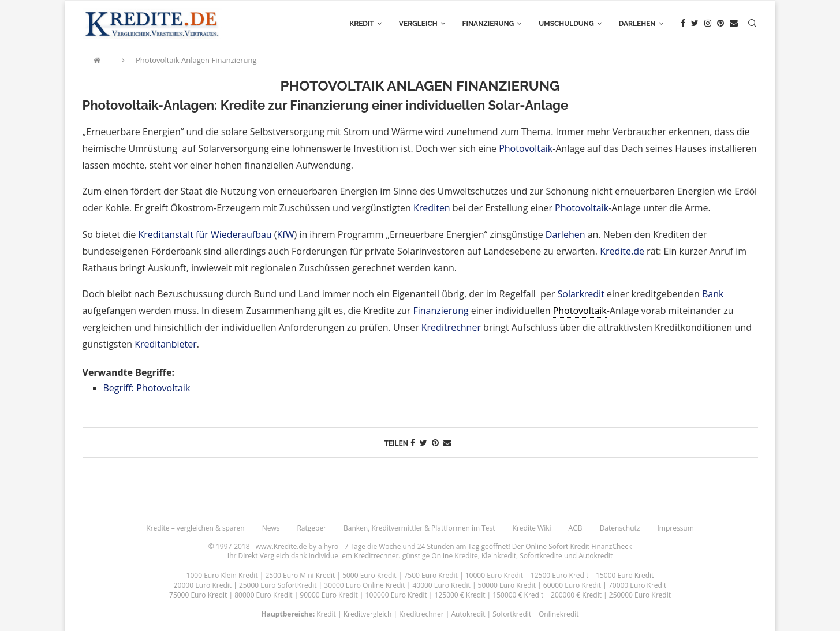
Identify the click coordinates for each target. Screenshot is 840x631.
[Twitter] (695, 24)
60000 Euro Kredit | (576, 585)
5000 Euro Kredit (369, 575)
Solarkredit (581, 294)
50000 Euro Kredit (507, 585)
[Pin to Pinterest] (435, 443)
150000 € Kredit (518, 595)
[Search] (752, 24)
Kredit (362, 24)
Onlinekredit (559, 614)
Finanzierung (488, 24)
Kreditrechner (451, 327)
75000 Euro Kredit (198, 595)
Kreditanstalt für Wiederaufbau (205, 234)
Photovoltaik (526, 148)
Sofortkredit (512, 614)
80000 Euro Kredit (263, 595)
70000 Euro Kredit (637, 585)
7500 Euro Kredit (430, 575)
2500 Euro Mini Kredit (300, 575)
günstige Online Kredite (440, 556)
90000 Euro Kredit (328, 595)
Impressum (675, 528)
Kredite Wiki (532, 528)
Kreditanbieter (166, 344)
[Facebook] (683, 24)
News (271, 528)
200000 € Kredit (576, 595)
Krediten (432, 208)
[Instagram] (708, 24)
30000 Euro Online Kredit (364, 585)
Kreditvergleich (368, 614)
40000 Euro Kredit (441, 585)
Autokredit (596, 556)
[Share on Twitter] (423, 443)
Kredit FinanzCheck (601, 546)
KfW (286, 234)
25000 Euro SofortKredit (278, 585)
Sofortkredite (541, 556)
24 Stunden (436, 546)
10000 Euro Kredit (494, 575)
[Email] (734, 24)
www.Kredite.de (281, 546)
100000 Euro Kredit (396, 595)
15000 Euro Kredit (625, 575)
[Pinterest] (720, 24)
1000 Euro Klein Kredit (222, 575)
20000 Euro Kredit (203, 585)
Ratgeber (311, 528)
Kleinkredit (499, 556)
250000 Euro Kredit (640, 595)
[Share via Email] (447, 443)
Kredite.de (622, 251)
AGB (576, 528)
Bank (713, 294)
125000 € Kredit (460, 595)
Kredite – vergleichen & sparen (195, 528)
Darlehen (637, 24)
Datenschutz (620, 528)
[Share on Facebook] (413, 443)
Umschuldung (566, 24)
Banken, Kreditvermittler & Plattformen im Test (419, 528)
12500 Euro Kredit (559, 575)
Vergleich (418, 24)
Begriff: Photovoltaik (147, 388)
